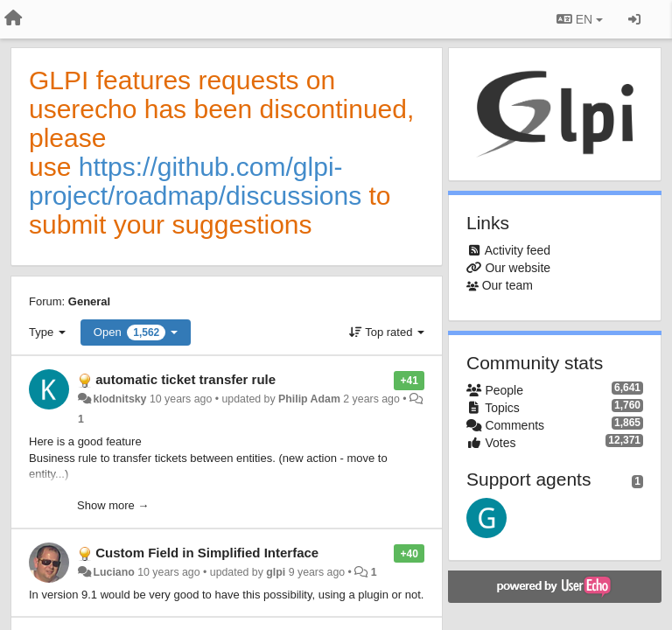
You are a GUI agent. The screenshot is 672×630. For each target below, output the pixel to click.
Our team (507, 285)
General (89, 301)
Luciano (113, 572)
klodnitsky (119, 399)
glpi (276, 572)
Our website (518, 268)
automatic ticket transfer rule (185, 379)
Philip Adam (309, 399)
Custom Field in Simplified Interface (207, 553)
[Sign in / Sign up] (634, 19)
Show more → (113, 505)
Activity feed (518, 250)
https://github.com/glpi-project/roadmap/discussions (195, 181)
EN (580, 19)
